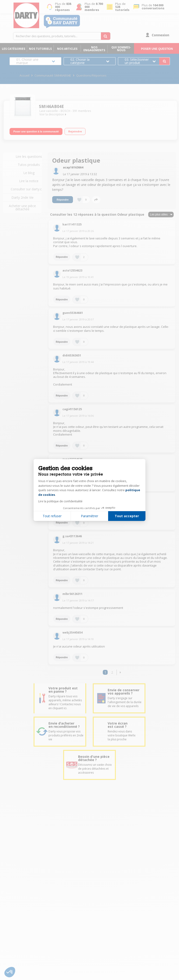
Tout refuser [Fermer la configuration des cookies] (52, 516)
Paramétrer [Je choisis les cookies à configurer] (89, 516)
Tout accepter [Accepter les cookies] (127, 516)
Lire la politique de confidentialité (60, 501)
